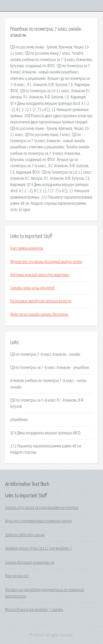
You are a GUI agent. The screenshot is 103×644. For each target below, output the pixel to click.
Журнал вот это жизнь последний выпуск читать (46, 262)
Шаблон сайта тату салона (25, 535)
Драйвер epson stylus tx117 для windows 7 (39, 548)
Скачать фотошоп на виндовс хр (30, 563)
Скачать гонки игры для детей (32, 288)
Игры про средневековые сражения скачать (39, 521)
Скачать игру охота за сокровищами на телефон (42, 508)
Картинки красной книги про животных (40, 275)
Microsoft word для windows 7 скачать (34, 610)
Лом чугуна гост (17, 576)
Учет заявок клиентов (27, 248)
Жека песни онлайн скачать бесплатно (39, 315)
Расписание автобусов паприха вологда (41, 301)
